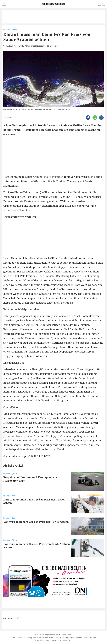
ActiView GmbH (67, 640)
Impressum (34, 638)
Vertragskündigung (63, 638)
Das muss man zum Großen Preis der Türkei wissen (36, 522)
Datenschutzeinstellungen (84, 638)
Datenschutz (22, 638)
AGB (13, 638)
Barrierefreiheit (47, 638)
